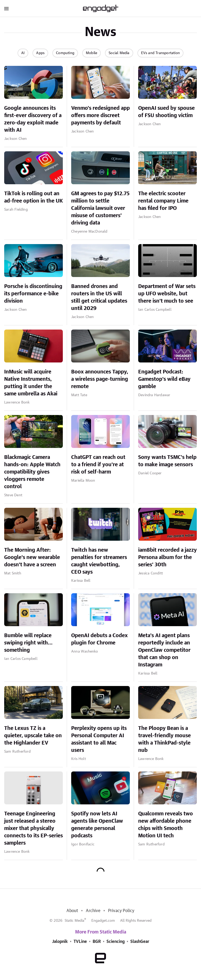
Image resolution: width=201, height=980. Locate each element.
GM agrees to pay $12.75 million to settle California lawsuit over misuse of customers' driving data (100, 208)
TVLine (80, 942)
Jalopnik (60, 942)
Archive (93, 911)
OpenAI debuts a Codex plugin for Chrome (99, 639)
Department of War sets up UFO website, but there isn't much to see (167, 294)
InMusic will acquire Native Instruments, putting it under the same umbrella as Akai (31, 383)
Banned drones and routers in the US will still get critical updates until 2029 (99, 297)
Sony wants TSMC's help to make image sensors (167, 461)
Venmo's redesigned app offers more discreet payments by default (100, 116)
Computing (65, 53)
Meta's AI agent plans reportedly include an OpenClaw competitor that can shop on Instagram (164, 650)
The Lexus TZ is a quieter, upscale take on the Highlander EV (33, 736)
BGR (97, 942)
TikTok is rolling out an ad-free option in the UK (33, 197)
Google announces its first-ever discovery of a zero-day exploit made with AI (33, 119)
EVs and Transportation (160, 53)
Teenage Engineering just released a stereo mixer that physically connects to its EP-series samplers (33, 828)
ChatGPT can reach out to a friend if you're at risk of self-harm (98, 465)
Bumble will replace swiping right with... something (28, 643)
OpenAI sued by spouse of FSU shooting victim (166, 112)
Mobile (91, 53)
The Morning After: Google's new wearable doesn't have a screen (32, 557)
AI (23, 53)
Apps (40, 53)
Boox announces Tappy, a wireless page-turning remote (100, 379)
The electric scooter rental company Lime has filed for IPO (163, 201)
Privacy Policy (121, 911)
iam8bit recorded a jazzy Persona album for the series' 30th (167, 557)
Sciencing (116, 942)
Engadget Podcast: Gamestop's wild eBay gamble (164, 379)
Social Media (119, 53)
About (72, 911)
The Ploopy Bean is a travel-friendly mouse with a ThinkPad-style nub (164, 739)
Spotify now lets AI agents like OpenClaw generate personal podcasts (97, 825)
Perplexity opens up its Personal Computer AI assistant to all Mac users (99, 739)
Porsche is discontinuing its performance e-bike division (33, 294)
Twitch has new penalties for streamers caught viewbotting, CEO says (99, 561)
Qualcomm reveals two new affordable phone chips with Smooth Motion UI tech (166, 825)
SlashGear (140, 942)
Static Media (74, 921)
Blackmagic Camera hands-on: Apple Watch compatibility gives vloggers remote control (32, 472)
